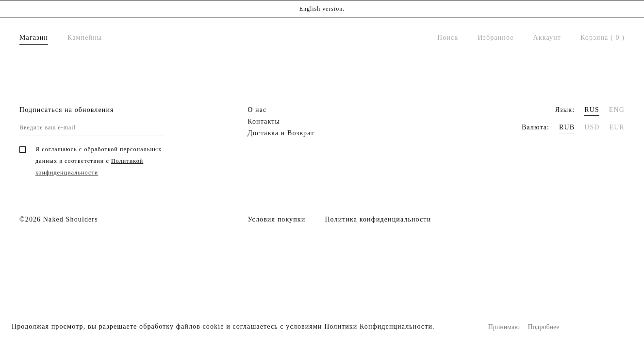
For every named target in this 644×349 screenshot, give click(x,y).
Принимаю (504, 327)
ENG (617, 110)
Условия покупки (276, 219)
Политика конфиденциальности (378, 219)
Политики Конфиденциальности (378, 326)
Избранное (495, 38)
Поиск (448, 38)
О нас (257, 110)
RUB (567, 127)
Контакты (264, 121)
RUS (592, 110)
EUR (617, 127)
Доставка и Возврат (281, 133)
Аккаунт (547, 38)
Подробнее (544, 327)
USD (592, 127)
